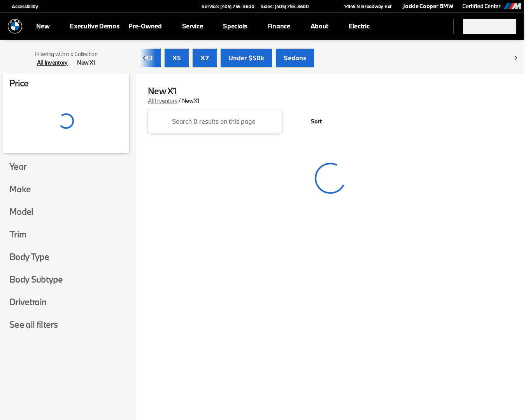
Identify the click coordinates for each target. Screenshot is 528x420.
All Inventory (163, 101)
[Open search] (438, 26)
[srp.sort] (312, 122)
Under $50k (246, 58)
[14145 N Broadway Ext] (364, 6)
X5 (177, 58)
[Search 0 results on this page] (215, 122)
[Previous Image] (145, 58)
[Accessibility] (21, 6)
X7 (205, 58)
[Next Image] (516, 58)
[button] (326, 6)
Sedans (295, 58)
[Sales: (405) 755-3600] (285, 6)
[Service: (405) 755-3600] (228, 6)
